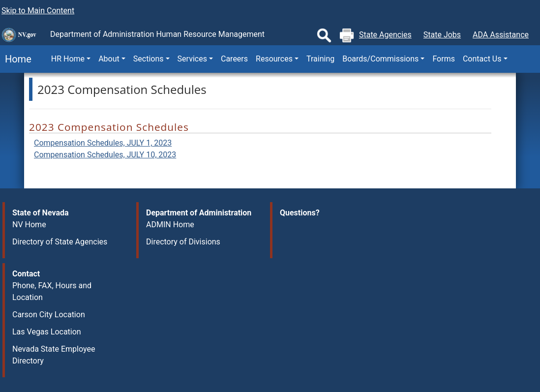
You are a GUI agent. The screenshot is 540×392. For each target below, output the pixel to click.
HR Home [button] (68, 59)
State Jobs (442, 35)
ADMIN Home (170, 225)
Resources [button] (274, 59)
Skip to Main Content (38, 11)
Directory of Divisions (183, 242)
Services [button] (192, 59)
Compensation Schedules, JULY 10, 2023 (105, 155)
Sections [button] (149, 59)
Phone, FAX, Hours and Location (52, 291)
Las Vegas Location (47, 332)
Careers (234, 59)
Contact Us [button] (482, 59)
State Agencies (385, 35)
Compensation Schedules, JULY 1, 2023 (103, 143)
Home (16, 59)
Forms (444, 59)
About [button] (109, 59)
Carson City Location (49, 315)
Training (320, 59)
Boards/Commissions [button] (380, 59)
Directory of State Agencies (60, 242)
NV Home (29, 225)
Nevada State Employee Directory (54, 355)
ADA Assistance (501, 35)
